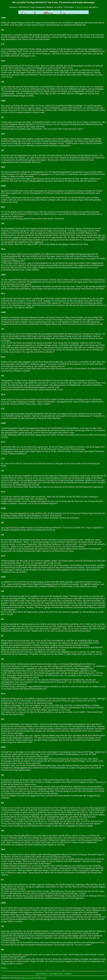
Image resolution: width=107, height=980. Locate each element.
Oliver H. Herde (82, 7)
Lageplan (68, 973)
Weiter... (4, 968)
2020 (44, 978)
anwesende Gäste (56, 973)
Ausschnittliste (41, 973)
